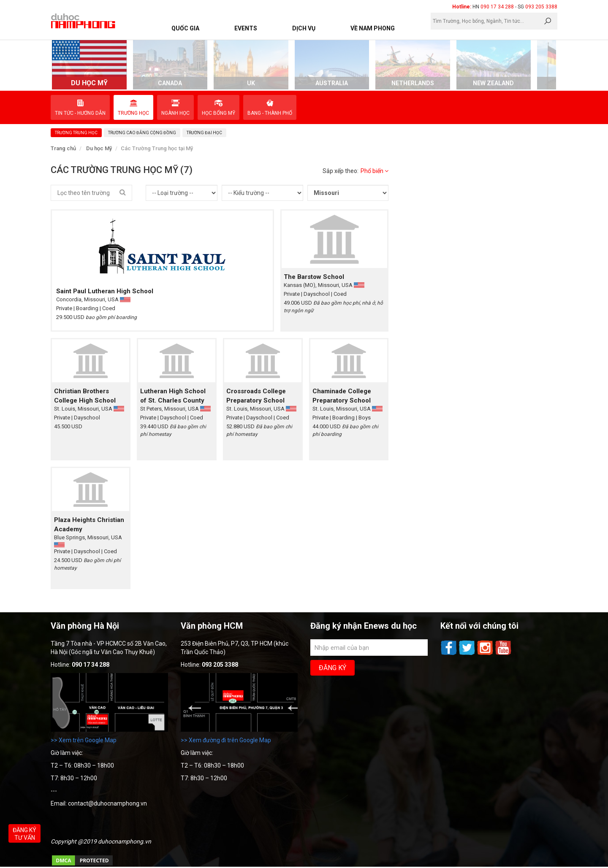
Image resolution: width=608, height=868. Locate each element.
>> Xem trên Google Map (84, 740)
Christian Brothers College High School (85, 396)
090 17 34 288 (497, 7)
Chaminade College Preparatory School (342, 396)
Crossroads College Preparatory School (256, 396)
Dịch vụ (304, 28)
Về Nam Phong (373, 28)
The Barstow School (314, 277)
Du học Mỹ (99, 148)
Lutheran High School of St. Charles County (173, 396)
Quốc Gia (185, 28)
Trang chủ (63, 148)
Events (246, 28)
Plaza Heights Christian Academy (89, 525)
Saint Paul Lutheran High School (105, 291)
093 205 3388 (541, 7)
